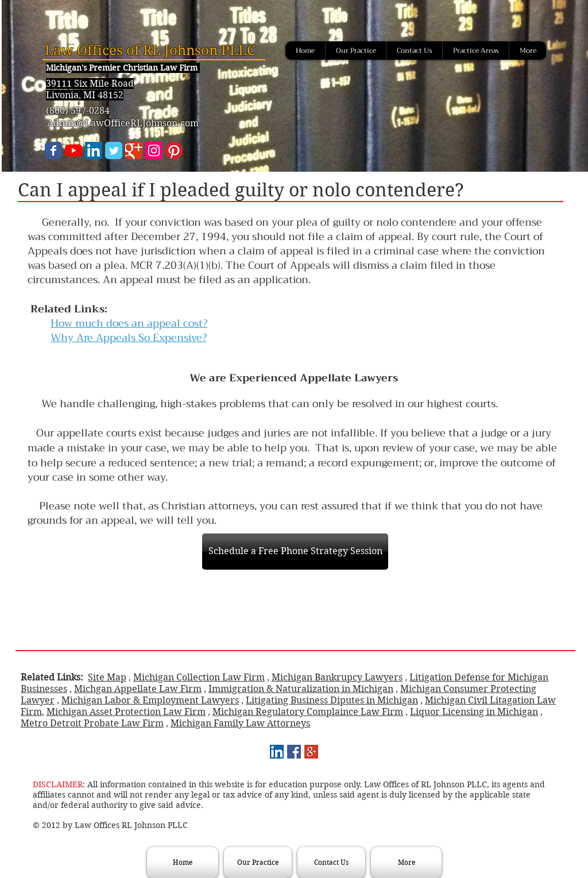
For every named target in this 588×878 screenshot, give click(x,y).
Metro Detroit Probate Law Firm (92, 723)
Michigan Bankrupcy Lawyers (337, 677)
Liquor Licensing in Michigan (474, 712)
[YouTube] (73, 150)
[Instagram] (154, 150)
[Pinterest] (174, 150)
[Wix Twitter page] (114, 150)
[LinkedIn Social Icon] (94, 150)
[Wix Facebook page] (53, 150)
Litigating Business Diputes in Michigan (332, 700)
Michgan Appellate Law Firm (138, 689)
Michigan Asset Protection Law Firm (126, 712)
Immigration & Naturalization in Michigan (301, 689)
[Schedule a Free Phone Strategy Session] (295, 552)
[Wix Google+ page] (134, 150)
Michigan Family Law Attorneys (240, 723)
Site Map (107, 677)
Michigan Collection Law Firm (199, 677)
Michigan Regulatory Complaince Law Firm (308, 712)
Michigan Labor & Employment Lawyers (150, 700)
